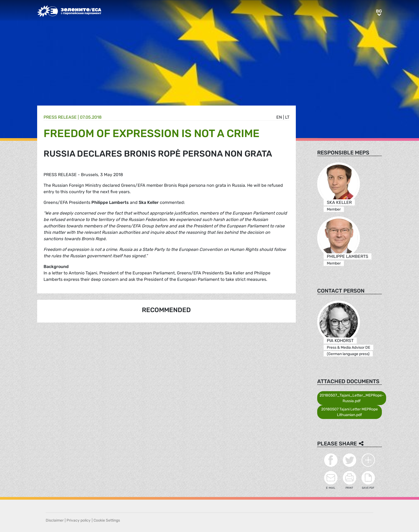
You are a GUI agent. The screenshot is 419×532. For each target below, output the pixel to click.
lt (287, 117)
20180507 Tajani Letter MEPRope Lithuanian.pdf (350, 412)
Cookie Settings (107, 520)
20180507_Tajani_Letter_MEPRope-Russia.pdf (352, 398)
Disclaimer (55, 520)
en (279, 117)
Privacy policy (79, 520)
